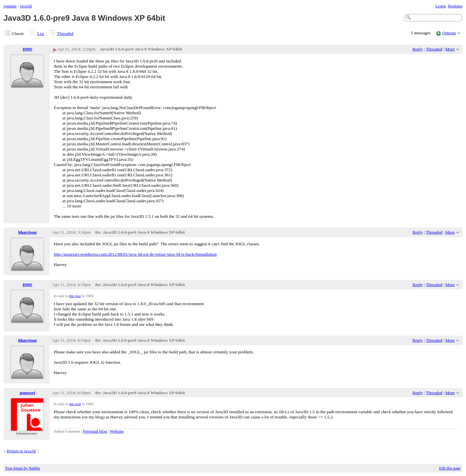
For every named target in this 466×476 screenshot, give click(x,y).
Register (455, 6)
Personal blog (95, 431)
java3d (26, 6)
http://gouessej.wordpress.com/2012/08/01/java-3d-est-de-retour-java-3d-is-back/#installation (135, 254)
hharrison (27, 232)
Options (449, 33)
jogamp (10, 6)
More (450, 49)
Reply (418, 49)
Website (117, 431)
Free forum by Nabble (23, 468)
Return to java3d (21, 451)
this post (75, 296)
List (41, 33)
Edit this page (450, 468)
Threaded (65, 33)
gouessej (28, 393)
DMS (28, 49)
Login (441, 6)
